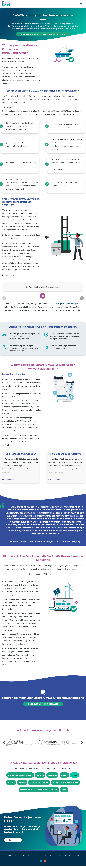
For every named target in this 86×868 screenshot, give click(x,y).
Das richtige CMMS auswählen (20, 777)
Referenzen (27, 857)
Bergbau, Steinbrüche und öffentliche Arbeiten (39, 792)
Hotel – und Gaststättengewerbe (65, 785)
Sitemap (58, 857)
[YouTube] (45, 863)
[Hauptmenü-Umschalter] (81, 4)
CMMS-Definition (13, 857)
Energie (64, 777)
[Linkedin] (41, 863)
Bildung (11, 785)
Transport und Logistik (39, 785)
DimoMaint (47, 857)
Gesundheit (52, 777)
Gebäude (22, 785)
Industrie (40, 777)
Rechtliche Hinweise (72, 857)
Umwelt (75, 777)
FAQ (37, 857)
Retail (64, 792)
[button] (8, 482)
